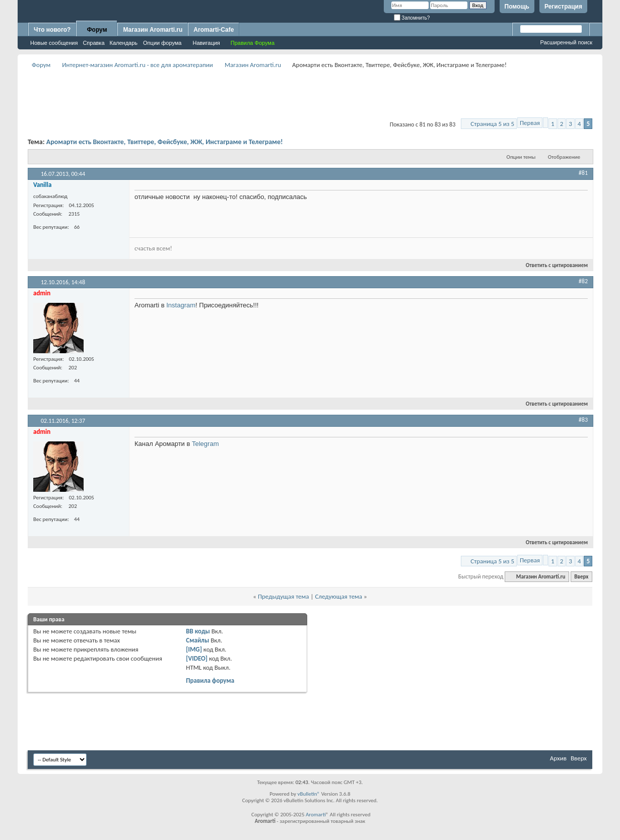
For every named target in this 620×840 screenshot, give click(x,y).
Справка (93, 43)
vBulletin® (308, 794)
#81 (583, 173)
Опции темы (521, 157)
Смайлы (197, 640)
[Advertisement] (310, 94)
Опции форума (162, 43)
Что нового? (52, 30)
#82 (583, 281)
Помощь (517, 7)
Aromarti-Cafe (214, 30)
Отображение (564, 157)
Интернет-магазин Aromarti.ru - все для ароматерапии (137, 65)
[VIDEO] (197, 658)
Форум (97, 30)
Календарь (124, 43)
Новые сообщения (54, 43)
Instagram (181, 305)
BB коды (198, 631)
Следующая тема (338, 596)
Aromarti (316, 815)
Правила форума (210, 681)
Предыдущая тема (284, 596)
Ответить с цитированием (553, 265)
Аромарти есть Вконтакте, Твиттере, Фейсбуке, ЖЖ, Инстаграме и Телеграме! (165, 142)
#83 (583, 420)
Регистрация (563, 7)
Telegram (205, 444)
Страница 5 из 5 (492, 124)
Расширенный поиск (566, 42)
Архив (558, 758)
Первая (530, 123)
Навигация (206, 43)
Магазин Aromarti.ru (153, 30)
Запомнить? (412, 18)
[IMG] (194, 649)
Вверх (581, 577)
